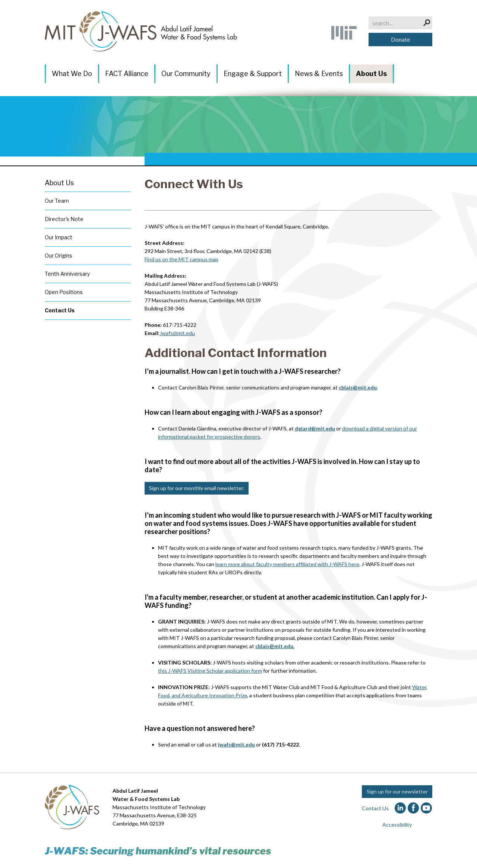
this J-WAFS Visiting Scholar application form (210, 671)
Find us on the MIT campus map (181, 259)
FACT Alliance (127, 74)
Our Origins (59, 255)
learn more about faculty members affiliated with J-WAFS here (287, 564)
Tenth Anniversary (67, 274)
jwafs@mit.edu (178, 333)
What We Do (72, 74)
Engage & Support (253, 74)
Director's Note (64, 219)
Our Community (186, 74)
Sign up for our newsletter (397, 791)
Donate (400, 39)
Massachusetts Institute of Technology (159, 807)
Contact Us (60, 310)
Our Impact (59, 237)
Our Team (57, 201)
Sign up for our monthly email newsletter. (197, 488)
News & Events (319, 74)
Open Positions (64, 292)
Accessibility (397, 825)
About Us (371, 74)
